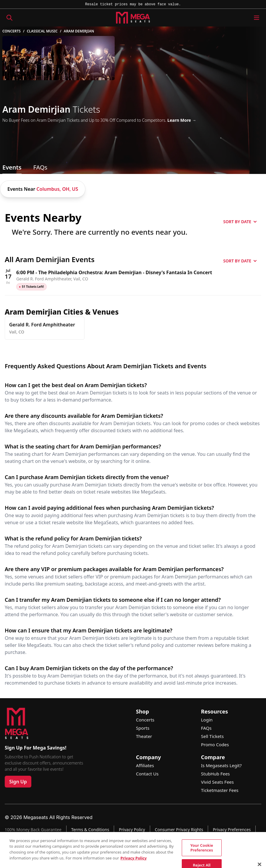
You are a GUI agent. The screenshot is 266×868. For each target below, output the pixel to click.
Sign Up (18, 782)
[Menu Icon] (257, 18)
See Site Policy (179, 857)
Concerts (12, 31)
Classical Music (42, 31)
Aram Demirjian (79, 31)
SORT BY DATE (240, 222)
